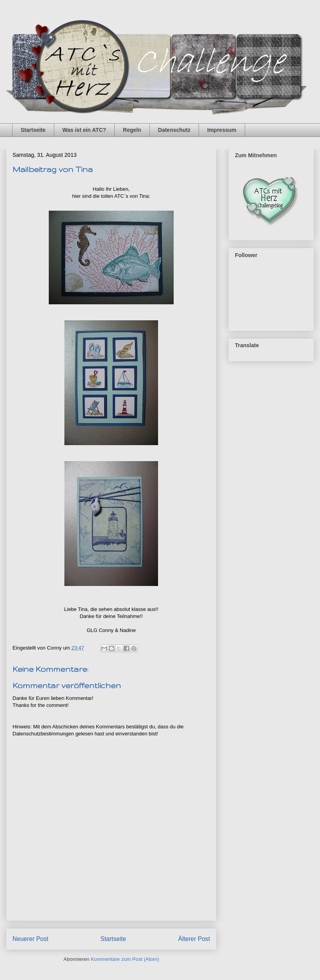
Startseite (33, 130)
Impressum (222, 130)
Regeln (132, 130)
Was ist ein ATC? (84, 130)
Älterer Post (194, 939)
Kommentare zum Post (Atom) (125, 959)
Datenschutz (174, 130)
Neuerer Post (30, 939)
